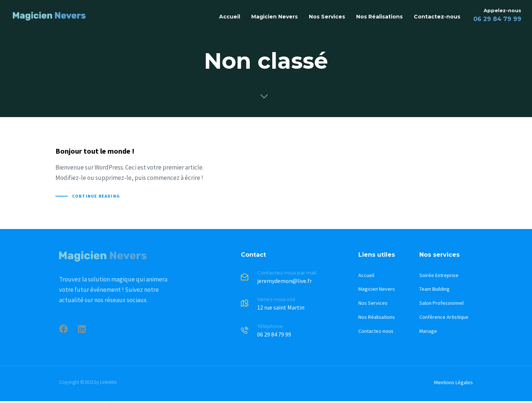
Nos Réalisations (379, 17)
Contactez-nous (437, 17)
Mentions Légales (453, 382)
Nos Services (327, 17)
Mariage (428, 331)
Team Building (434, 289)
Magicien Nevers (274, 17)
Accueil (230, 17)
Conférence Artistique (444, 317)
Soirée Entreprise (439, 275)
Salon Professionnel (441, 303)
